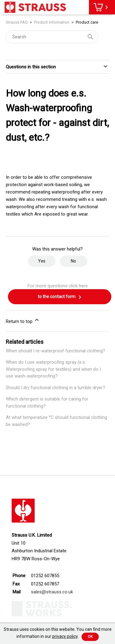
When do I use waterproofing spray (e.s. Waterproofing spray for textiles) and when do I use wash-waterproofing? (53, 369)
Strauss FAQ (17, 22)
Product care (87, 22)
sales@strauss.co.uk (52, 592)
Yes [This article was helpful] (42, 261)
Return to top (23, 320)
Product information (52, 22)
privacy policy (65, 636)
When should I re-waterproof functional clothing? (56, 351)
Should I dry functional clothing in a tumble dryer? (56, 388)
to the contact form (60, 297)
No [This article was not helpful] (73, 261)
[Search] (52, 37)
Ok (90, 637)
